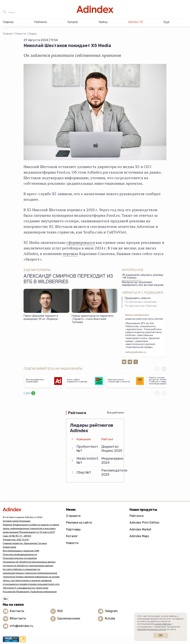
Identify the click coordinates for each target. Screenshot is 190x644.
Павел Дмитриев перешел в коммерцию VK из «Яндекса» (41, 318)
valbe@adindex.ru (136, 352)
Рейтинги (137, 516)
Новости (21, 34)
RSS (60, 611)
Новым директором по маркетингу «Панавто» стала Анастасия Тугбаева (93, 319)
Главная (8, 34)
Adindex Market (140, 529)
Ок (161, 635)
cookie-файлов (162, 624)
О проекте (73, 516)
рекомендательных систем (152, 629)
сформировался (81, 242)
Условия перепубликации (17, 521)
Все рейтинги (116, 413)
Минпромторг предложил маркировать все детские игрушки (143, 284)
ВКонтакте (18, 618)
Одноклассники (69, 618)
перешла (70, 254)
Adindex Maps (139, 536)
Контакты (17, 611)
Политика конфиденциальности (20, 554)
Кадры (33, 34)
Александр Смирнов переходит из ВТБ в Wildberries (68, 279)
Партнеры (73, 529)
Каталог (72, 536)
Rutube (110, 618)
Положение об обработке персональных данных (29, 562)
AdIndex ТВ (135, 22)
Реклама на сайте (79, 523)
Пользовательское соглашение (20, 558)
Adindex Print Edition (144, 523)
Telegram (111, 611)
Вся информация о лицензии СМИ (21, 551)
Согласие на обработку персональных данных (28, 566)
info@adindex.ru (22, 626)
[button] (164, 369)
